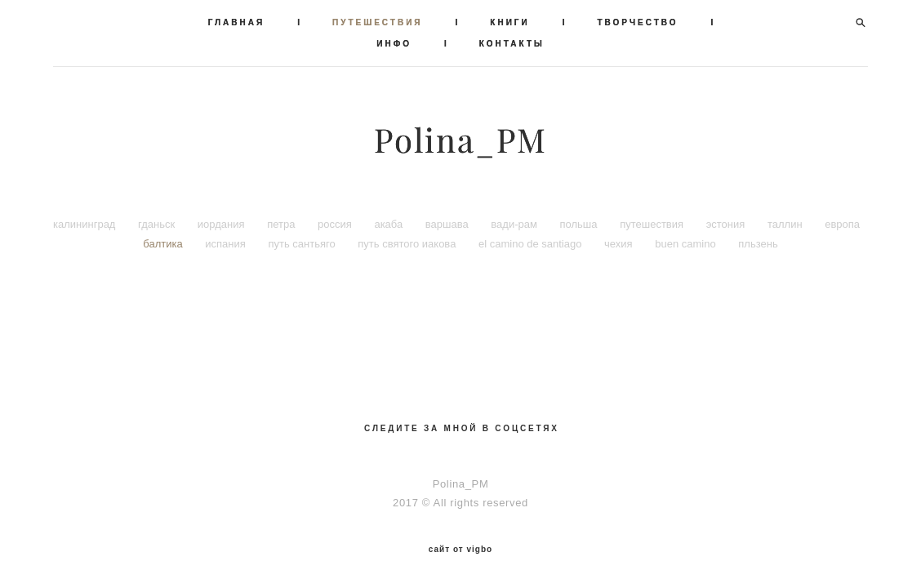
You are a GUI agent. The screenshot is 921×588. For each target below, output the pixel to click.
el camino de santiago (532, 244)
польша (581, 224)
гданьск (158, 224)
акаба (389, 224)
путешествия (653, 224)
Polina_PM (461, 140)
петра (283, 224)
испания (227, 244)
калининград (86, 224)
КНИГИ (509, 22)
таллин (786, 224)
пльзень (758, 244)
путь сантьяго (303, 244)
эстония (727, 224)
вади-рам (515, 224)
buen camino (687, 244)
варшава (448, 224)
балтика (164, 244)
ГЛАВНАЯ (237, 22)
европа (842, 224)
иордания (222, 224)
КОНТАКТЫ (512, 44)
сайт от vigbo (461, 550)
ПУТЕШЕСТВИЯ (378, 22)
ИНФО (394, 44)
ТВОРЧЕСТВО (638, 22)
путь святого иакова (408, 244)
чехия (620, 244)
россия (336, 224)
